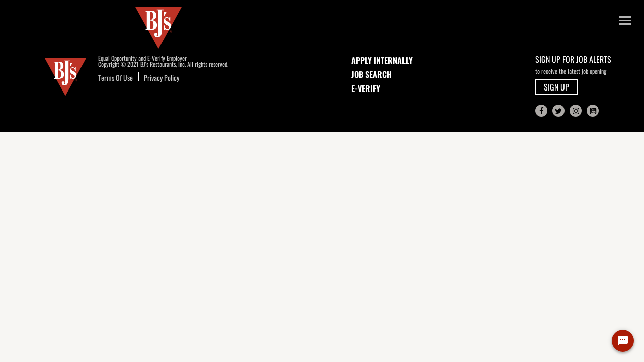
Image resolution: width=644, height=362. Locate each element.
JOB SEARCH (372, 74)
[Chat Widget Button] (623, 341)
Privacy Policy (162, 78)
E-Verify (366, 88)
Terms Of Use (115, 78)
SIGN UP (556, 87)
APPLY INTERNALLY (382, 60)
